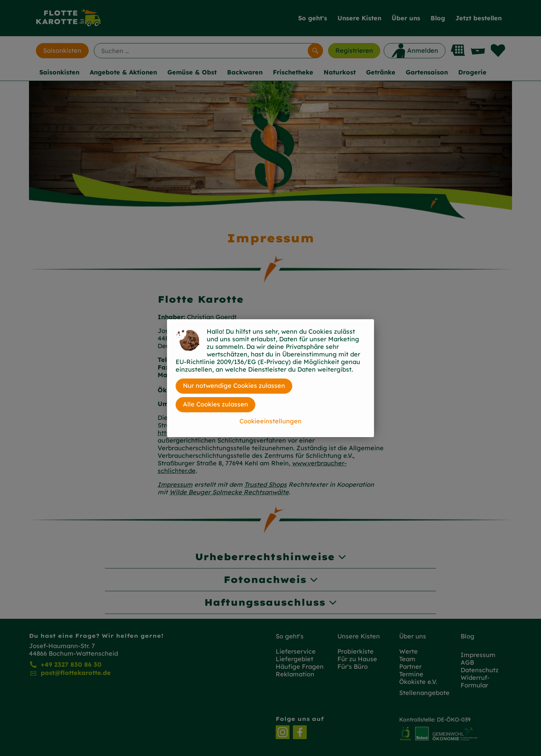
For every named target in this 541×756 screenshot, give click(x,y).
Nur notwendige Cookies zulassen (234, 386)
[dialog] (270, 378)
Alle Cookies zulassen (215, 404)
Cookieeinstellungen (270, 421)
